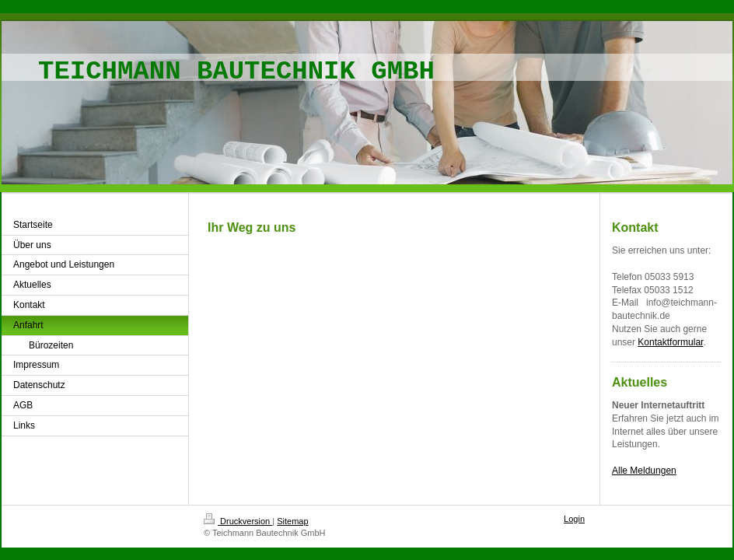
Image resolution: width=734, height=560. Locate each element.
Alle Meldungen (644, 471)
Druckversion (238, 521)
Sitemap (292, 521)
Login (574, 519)
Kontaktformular (670, 342)
